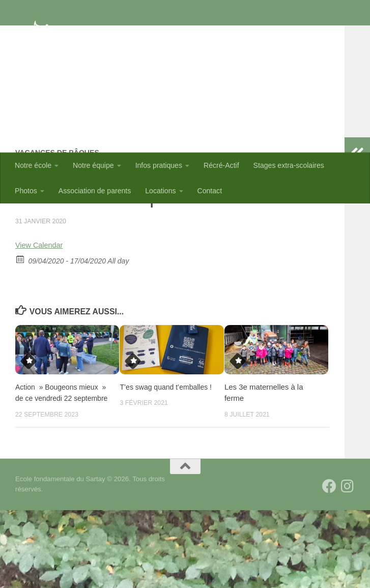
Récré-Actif (221, 165)
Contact (210, 191)
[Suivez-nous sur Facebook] (329, 564)
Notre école (33, 165)
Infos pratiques (159, 165)
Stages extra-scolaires (289, 165)
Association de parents (95, 191)
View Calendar (41, 311)
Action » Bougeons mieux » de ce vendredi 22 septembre (60, 464)
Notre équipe (93, 165)
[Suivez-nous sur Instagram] (348, 564)
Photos (26, 191)
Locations (160, 191)
